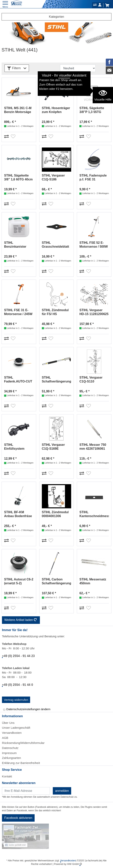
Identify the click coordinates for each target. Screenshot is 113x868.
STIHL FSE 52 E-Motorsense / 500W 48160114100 (94, 245)
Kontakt (7, 776)
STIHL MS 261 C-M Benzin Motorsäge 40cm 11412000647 (18, 110)
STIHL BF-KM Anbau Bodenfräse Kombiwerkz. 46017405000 (18, 514)
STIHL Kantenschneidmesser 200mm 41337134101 (94, 514)
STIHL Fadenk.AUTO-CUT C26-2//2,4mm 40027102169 (18, 380)
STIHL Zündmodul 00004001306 (55, 514)
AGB (5, 738)
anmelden (62, 791)
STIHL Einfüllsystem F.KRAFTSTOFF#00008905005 (19, 447)
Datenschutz (10, 748)
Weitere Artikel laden (21, 620)
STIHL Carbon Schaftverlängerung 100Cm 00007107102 (56, 581)
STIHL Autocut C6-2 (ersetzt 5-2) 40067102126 (19, 581)
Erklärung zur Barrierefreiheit (21, 763)
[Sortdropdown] (78, 68)
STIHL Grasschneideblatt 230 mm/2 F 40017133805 (56, 245)
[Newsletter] (26, 791)
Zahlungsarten (11, 758)
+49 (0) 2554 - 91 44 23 (18, 656)
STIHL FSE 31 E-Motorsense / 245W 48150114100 (18, 312)
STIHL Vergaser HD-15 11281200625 (94, 312)
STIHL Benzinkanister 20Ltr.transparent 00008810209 (17, 245)
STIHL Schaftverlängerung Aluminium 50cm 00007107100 (56, 380)
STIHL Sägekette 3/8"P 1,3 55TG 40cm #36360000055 (92, 110)
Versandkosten (12, 733)
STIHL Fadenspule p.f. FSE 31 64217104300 (93, 178)
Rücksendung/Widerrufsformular (23, 743)
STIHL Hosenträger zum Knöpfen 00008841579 (56, 110)
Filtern (17, 68)
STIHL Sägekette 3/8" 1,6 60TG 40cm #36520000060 (18, 178)
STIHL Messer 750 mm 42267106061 (93, 447)
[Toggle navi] (5, 4)
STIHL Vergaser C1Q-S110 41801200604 (91, 380)
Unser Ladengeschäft (16, 728)
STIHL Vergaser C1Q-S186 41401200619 (53, 178)
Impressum (9, 753)
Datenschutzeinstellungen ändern (27, 709)
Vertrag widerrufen (16, 700)
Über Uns (8, 723)
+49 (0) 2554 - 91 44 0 (17, 685)
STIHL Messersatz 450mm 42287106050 (93, 581)
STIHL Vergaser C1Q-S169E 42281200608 (53, 447)
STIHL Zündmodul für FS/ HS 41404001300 (55, 312)
